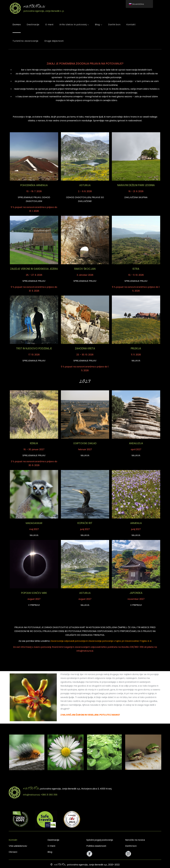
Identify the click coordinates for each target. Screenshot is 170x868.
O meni (49, 25)
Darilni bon (114, 25)
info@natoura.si (85, 651)
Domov (17, 25)
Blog (99, 25)
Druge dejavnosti (54, 41)
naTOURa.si (34, 6)
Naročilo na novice (135, 840)
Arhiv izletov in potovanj (74, 25)
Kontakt (131, 25)
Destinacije (33, 25)
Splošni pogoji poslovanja (100, 840)
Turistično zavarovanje (25, 41)
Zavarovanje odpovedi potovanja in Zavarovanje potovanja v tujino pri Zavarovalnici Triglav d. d (101, 641)
